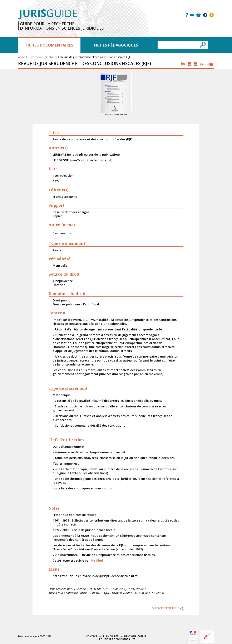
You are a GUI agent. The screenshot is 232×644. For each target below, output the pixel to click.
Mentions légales (135, 636)
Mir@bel (97, 560)
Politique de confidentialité (117, 639)
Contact (92, 636)
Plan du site (111, 636)
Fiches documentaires (49, 45)
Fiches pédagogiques (116, 45)
